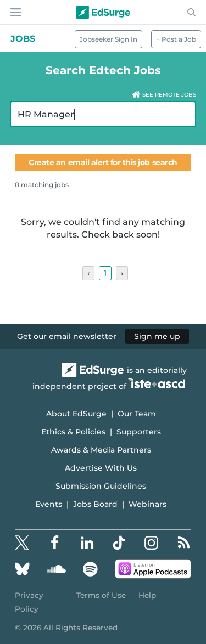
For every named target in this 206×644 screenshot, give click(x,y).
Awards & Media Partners (101, 450)
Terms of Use (101, 595)
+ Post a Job (176, 39)
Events (49, 504)
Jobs (23, 39)
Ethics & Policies (73, 432)
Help (147, 595)
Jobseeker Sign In (108, 39)
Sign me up (157, 336)
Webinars (147, 504)
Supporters (139, 432)
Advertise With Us (101, 468)
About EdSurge (76, 414)
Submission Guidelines (101, 486)
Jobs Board (95, 504)
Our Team (137, 414)
